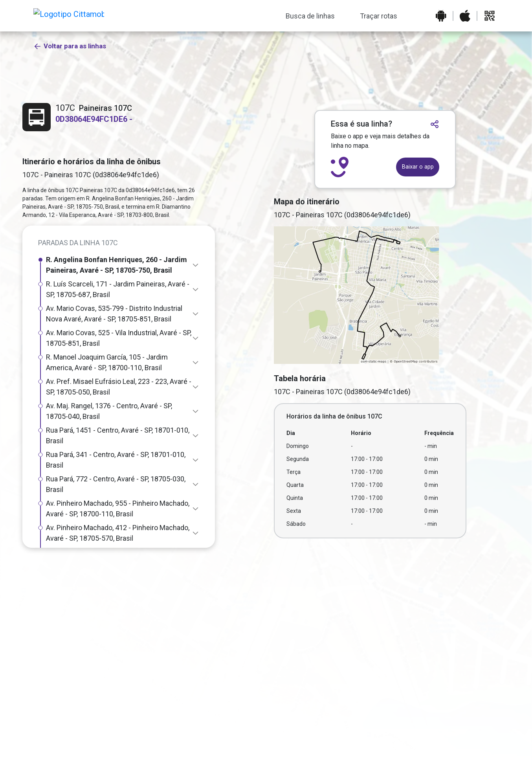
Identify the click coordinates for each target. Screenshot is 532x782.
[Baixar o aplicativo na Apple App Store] (465, 16)
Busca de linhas (310, 16)
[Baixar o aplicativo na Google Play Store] (441, 16)
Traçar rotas (379, 16)
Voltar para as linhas (70, 78)
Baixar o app (418, 167)
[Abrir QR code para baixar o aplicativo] (490, 16)
